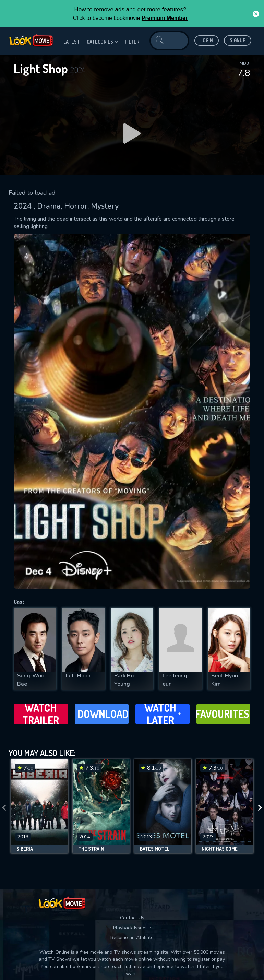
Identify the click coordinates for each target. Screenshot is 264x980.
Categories (102, 42)
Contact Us (132, 918)
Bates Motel (155, 849)
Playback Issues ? (132, 928)
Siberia (25, 849)
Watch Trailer (41, 714)
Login (207, 40)
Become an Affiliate (132, 938)
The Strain (91, 849)
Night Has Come (220, 849)
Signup (238, 40)
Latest (72, 42)
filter (132, 42)
